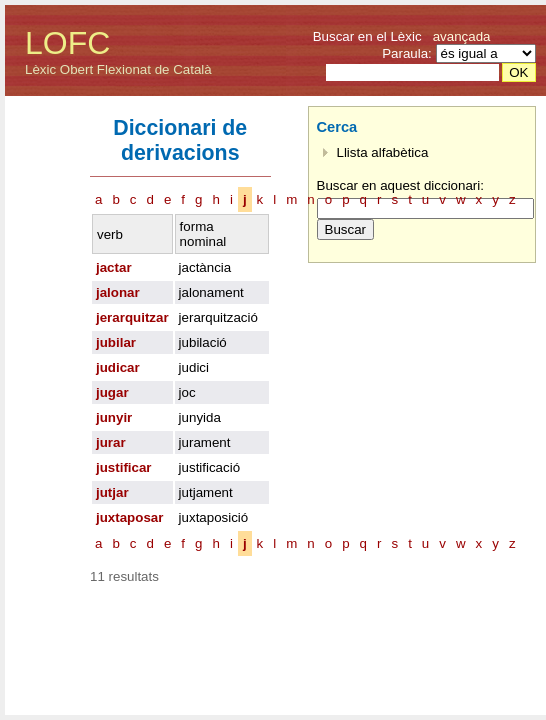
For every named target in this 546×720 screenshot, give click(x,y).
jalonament (211, 292)
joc (187, 392)
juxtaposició (214, 517)
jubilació (203, 342)
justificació (209, 467)
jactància (205, 267)
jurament (205, 442)
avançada (462, 36)
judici (194, 367)
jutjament (206, 492)
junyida (200, 417)
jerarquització (218, 317)
